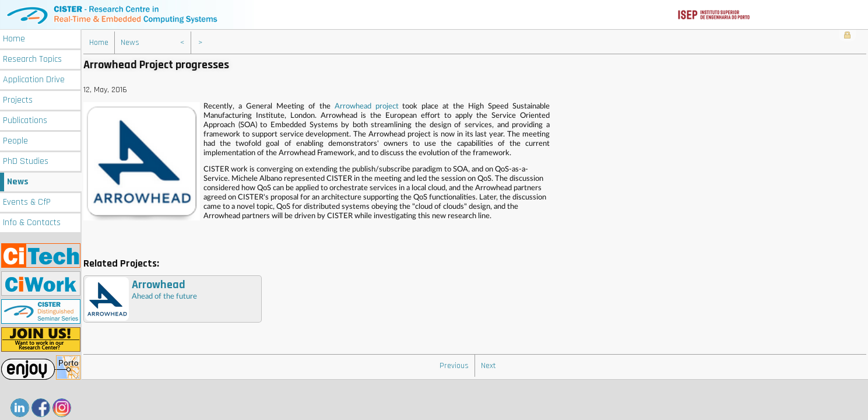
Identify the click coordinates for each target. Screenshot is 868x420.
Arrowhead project (367, 106)
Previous (454, 366)
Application (34, 80)
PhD (26, 161)
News (18, 182)
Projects (18, 100)
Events (27, 202)
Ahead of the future (141, 299)
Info (32, 223)
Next (489, 366)
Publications (25, 120)
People (15, 141)
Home (14, 39)
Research (32, 59)
